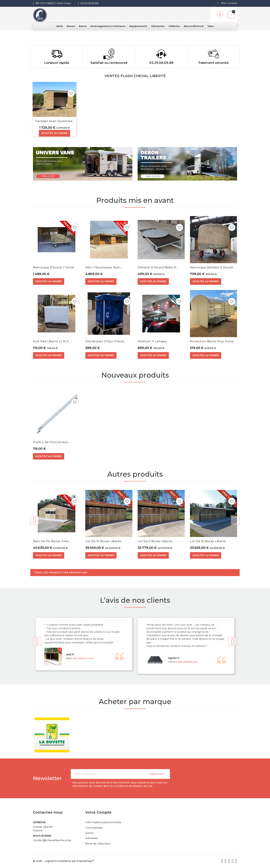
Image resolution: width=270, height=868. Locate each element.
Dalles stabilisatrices (187, 662)
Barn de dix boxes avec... (52, 541)
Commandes (94, 828)
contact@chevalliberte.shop (52, 840)
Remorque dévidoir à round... (212, 267)
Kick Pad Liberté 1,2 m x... (52, 341)
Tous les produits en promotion (61, 573)
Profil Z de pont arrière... (51, 442)
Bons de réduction (98, 843)
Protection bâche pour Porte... (213, 341)
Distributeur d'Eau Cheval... (105, 341)
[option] (135, 32)
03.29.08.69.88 (89, 3)
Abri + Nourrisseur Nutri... (104, 267)
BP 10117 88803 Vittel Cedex (53, 3)
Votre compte (98, 812)
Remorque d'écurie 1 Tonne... (54, 267)
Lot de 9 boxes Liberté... (156, 541)
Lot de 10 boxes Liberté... (104, 541)
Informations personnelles (103, 822)
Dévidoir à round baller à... (158, 267)
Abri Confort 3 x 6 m (83, 658)
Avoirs (89, 833)
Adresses (92, 838)
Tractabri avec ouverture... (54, 121)
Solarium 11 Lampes (152, 341)
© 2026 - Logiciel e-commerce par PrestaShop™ (64, 861)
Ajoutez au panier (55, 133)
